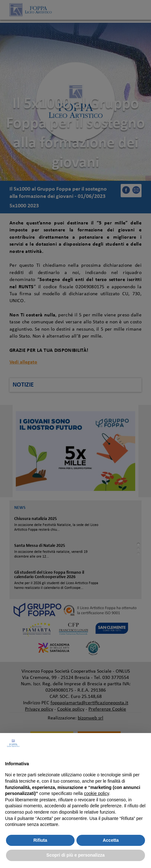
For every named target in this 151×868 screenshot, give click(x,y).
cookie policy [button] (97, 793)
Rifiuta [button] (40, 840)
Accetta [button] (111, 840)
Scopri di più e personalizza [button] (75, 855)
